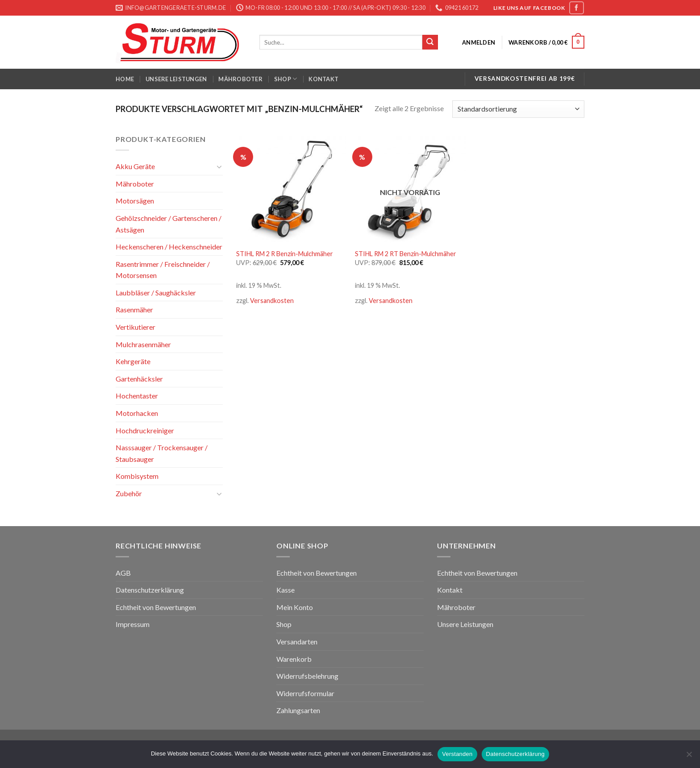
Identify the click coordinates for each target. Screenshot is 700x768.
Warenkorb (294, 659)
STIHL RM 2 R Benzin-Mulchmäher (285, 254)
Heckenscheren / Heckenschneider (169, 247)
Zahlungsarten (298, 710)
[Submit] (430, 42)
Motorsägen (135, 201)
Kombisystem (137, 476)
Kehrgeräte (133, 361)
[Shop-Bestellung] (518, 109)
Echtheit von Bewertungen (156, 607)
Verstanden (457, 754)
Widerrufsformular (305, 693)
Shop (285, 79)
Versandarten (297, 641)
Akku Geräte (135, 166)
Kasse (285, 590)
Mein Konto (295, 607)
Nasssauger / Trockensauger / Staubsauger (162, 453)
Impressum (133, 624)
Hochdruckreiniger (145, 430)
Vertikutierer (135, 327)
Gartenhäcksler (139, 379)
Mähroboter (240, 79)
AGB (123, 573)
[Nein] (689, 757)
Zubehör (129, 493)
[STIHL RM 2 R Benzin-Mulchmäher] (291, 189)
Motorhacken (137, 413)
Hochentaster (137, 396)
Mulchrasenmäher (143, 344)
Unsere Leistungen (176, 79)
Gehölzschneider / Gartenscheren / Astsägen (169, 224)
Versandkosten (272, 301)
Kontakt (323, 79)
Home (125, 79)
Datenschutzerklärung (150, 590)
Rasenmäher (134, 309)
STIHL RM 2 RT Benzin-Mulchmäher (406, 254)
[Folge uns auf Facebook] (576, 8)
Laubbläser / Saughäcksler (156, 293)
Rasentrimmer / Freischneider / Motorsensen (163, 270)
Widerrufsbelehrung (307, 676)
